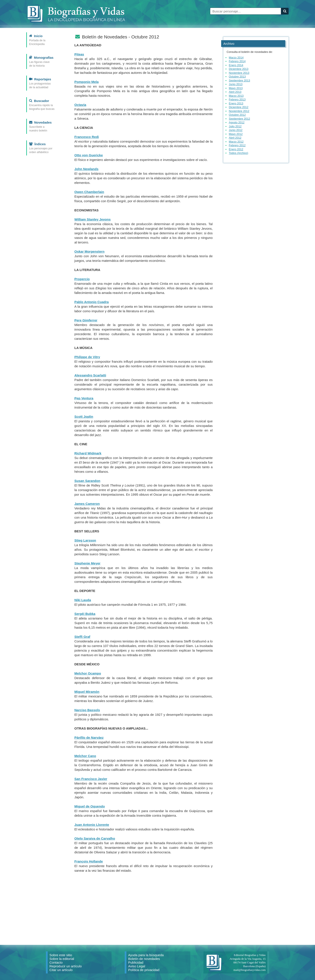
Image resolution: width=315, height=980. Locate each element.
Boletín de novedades (144, 959)
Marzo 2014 (236, 58)
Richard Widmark (88, 453)
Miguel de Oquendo (90, 806)
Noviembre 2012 (239, 111)
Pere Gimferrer (86, 320)
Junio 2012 (236, 130)
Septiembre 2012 (239, 119)
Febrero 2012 (237, 145)
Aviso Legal (137, 966)
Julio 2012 (235, 126)
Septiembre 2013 (239, 80)
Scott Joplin (84, 417)
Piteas (79, 54)
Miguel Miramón (87, 692)
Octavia (80, 105)
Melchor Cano (85, 756)
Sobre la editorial (62, 959)
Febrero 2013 (237, 99)
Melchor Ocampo (88, 673)
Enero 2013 (236, 103)
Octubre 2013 (237, 77)
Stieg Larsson (85, 540)
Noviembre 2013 (239, 73)
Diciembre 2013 (239, 69)
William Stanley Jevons (93, 219)
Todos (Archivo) (239, 153)
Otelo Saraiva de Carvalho (95, 838)
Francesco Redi (87, 137)
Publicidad (136, 962)
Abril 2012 (235, 138)
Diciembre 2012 (239, 107)
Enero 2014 (236, 65)
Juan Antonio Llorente (92, 825)
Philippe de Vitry (87, 357)
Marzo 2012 (236, 142)
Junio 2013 (236, 84)
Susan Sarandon (87, 481)
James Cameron (87, 504)
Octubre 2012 (237, 115)
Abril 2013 (235, 92)
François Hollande (89, 861)
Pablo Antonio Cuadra (92, 302)
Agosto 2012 (237, 122)
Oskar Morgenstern (89, 251)
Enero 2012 (236, 149)
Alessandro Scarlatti (90, 375)
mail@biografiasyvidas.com (249, 970)
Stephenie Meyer (87, 563)
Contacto (56, 962)
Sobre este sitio (61, 955)
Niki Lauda (83, 600)
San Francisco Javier (91, 779)
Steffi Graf (82, 637)
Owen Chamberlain (89, 192)
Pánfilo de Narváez (89, 738)
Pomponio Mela (87, 82)
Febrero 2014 (237, 61)
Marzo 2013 (236, 96)
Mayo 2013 (236, 88)
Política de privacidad (144, 970)
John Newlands (86, 169)
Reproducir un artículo (66, 966)
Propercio (82, 279)
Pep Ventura (84, 398)
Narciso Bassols (87, 710)
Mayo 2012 (236, 134)
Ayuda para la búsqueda (146, 955)
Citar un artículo (61, 970)
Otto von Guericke (89, 155)
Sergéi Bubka (85, 614)
